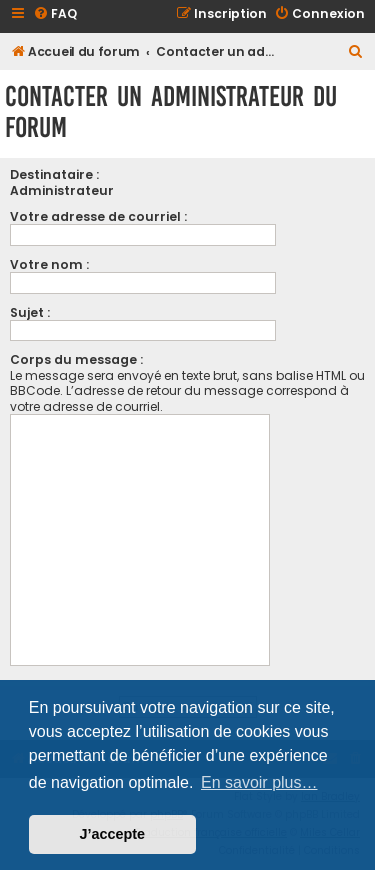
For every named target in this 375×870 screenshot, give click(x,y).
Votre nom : (49, 264)
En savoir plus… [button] (259, 782)
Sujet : (30, 312)
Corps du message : (76, 359)
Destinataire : (54, 174)
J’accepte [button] (113, 834)
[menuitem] (55, 14)
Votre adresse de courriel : (98, 216)
